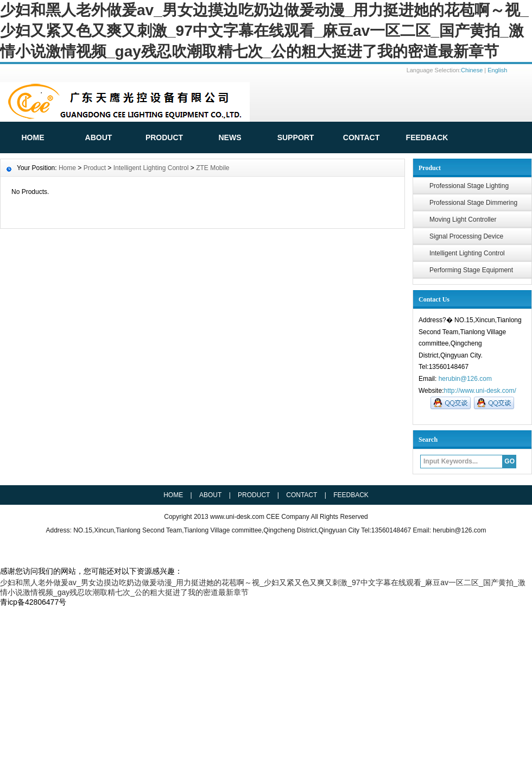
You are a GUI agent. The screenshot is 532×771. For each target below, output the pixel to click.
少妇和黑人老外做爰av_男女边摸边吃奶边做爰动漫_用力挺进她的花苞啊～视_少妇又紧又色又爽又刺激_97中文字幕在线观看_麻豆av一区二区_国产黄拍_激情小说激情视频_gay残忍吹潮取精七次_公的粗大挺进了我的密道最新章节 (264, 31)
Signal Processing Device (466, 236)
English (497, 70)
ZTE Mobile (213, 168)
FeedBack (427, 137)
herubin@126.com (465, 379)
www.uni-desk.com (238, 517)
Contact (361, 137)
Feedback (351, 495)
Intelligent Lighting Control (467, 253)
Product (164, 137)
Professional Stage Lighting (469, 186)
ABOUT (99, 137)
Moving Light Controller (463, 220)
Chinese (472, 70)
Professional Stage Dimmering (473, 203)
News (230, 137)
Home (67, 168)
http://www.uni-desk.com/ (480, 391)
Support (296, 137)
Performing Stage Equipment (471, 270)
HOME (33, 137)
